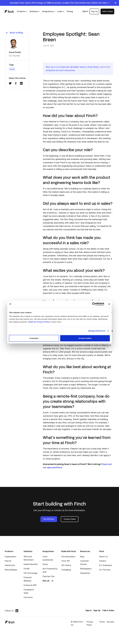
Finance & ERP (30, 585)
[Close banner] (109, 304)
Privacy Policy (90, 623)
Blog (82, 557)
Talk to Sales (107, 11)
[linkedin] (17, 611)
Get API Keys (49, 519)
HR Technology (31, 573)
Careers (103, 561)
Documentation (68, 557)
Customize (34, 338)
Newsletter (85, 573)
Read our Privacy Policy (39, 322)
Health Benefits (31, 564)
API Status (66, 565)
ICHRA (27, 569)
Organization (10, 557)
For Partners (105, 570)
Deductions (10, 565)
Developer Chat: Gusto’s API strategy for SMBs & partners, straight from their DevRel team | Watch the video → (59, 3)
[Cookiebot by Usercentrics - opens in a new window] (94, 304)
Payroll (8, 561)
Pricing (70, 11)
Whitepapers (86, 569)
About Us (103, 557)
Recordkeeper (11, 570)
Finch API (66, 561)
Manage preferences (97, 331)
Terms (102, 622)
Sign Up (94, 11)
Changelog (66, 570)
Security (110, 622)
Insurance (28, 597)
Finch (12, 69)
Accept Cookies (85, 338)
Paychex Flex (49, 576)
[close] (116, 3)
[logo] (9, 11)
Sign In (85, 11)
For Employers (106, 565)
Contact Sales (70, 519)
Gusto (45, 564)
